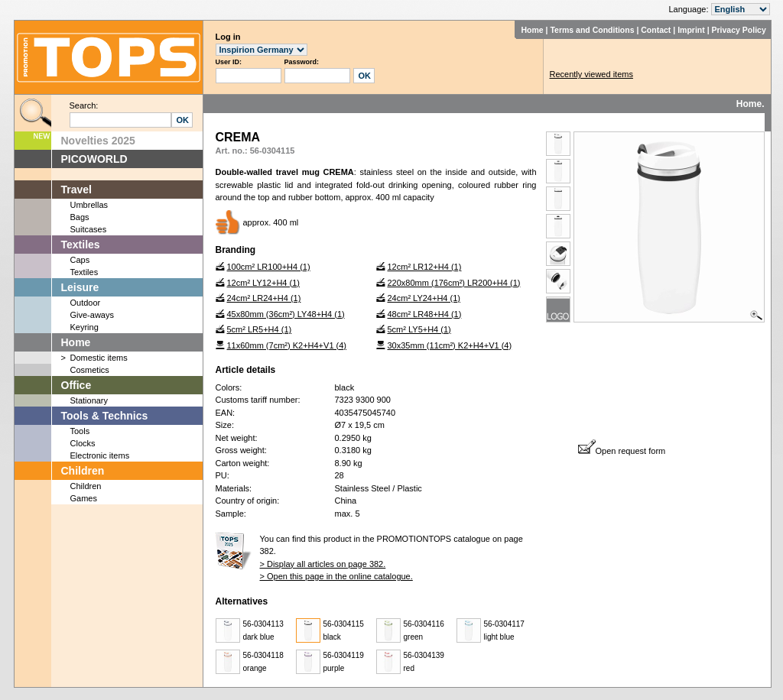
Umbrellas (89, 205)
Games (84, 498)
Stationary (89, 400)
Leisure (80, 287)
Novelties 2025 (98, 141)
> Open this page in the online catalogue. (336, 576)
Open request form (622, 451)
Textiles (81, 245)
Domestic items (99, 358)
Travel (76, 190)
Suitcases (89, 229)
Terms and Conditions (592, 30)
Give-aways (92, 315)
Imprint (691, 30)
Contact (656, 30)
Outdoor (86, 303)
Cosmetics (90, 370)
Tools (80, 431)
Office (76, 385)
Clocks (83, 443)
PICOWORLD (94, 159)
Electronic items (100, 455)
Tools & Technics (105, 416)
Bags (80, 217)
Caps (80, 260)
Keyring (84, 327)
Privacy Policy (739, 30)
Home (532, 30)
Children (83, 471)
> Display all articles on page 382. (323, 564)
